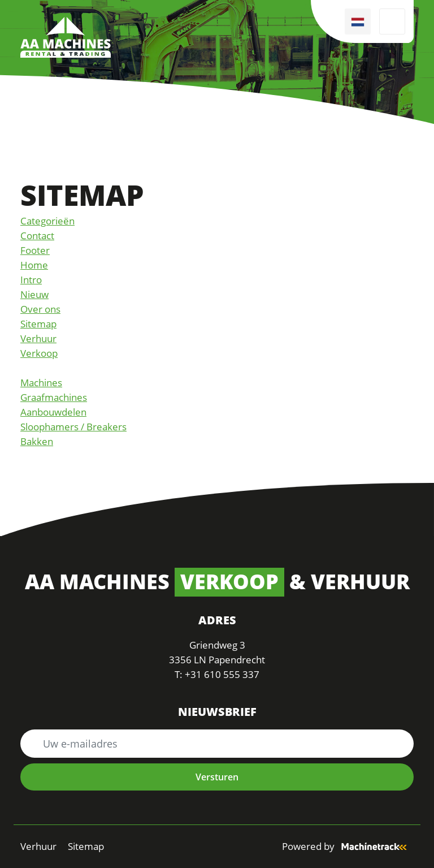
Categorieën (47, 221)
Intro (31, 280)
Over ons (40, 309)
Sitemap (38, 324)
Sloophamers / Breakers (73, 427)
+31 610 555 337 (222, 674)
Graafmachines (54, 397)
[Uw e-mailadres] (217, 744)
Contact (37, 236)
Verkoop (39, 353)
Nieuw (34, 294)
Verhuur (38, 338)
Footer (35, 250)
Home (34, 265)
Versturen (217, 777)
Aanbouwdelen (53, 412)
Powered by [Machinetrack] (348, 846)
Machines (41, 383)
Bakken (37, 441)
